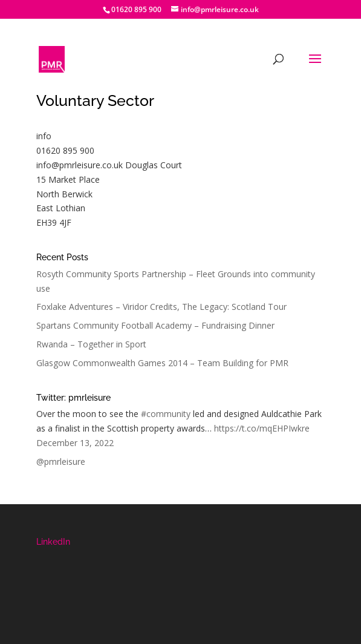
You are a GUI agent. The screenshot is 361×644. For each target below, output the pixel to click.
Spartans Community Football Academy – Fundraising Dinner (155, 325)
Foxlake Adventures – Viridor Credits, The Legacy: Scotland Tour (161, 307)
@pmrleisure (61, 462)
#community (166, 414)
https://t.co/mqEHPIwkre (262, 428)
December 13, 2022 (75, 443)
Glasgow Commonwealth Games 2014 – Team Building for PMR (162, 363)
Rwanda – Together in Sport (91, 344)
